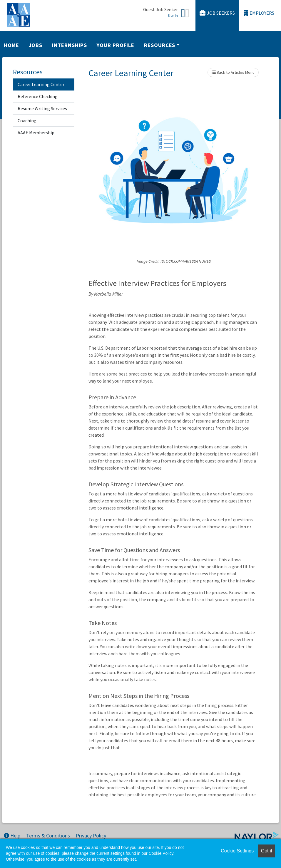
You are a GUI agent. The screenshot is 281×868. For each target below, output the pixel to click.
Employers (259, 13)
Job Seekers (217, 13)
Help (12, 836)
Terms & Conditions (48, 836)
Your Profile (116, 45)
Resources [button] (160, 45)
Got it (267, 851)
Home (11, 45)
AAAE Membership (36, 133)
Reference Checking (38, 96)
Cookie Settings (237, 851)
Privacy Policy (91, 836)
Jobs (36, 45)
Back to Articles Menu (233, 72)
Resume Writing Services (42, 108)
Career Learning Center (41, 84)
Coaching (27, 120)
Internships (70, 45)
